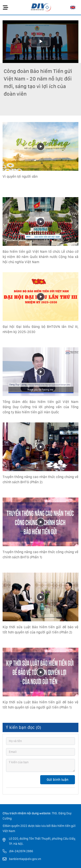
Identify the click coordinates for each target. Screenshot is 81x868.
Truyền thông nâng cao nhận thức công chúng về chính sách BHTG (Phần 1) (40, 555)
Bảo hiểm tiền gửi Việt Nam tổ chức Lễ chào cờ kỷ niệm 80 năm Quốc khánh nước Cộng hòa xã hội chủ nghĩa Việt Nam (40, 257)
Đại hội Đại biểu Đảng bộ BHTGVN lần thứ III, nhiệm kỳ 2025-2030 (40, 329)
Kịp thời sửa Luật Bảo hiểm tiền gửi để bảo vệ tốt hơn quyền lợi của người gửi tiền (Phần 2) (40, 630)
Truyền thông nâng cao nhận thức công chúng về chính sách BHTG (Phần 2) (40, 479)
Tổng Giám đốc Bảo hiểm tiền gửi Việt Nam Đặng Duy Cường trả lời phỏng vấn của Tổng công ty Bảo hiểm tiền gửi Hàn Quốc (40, 407)
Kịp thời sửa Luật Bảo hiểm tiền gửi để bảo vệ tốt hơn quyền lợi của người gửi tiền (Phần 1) (40, 705)
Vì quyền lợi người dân (20, 176)
